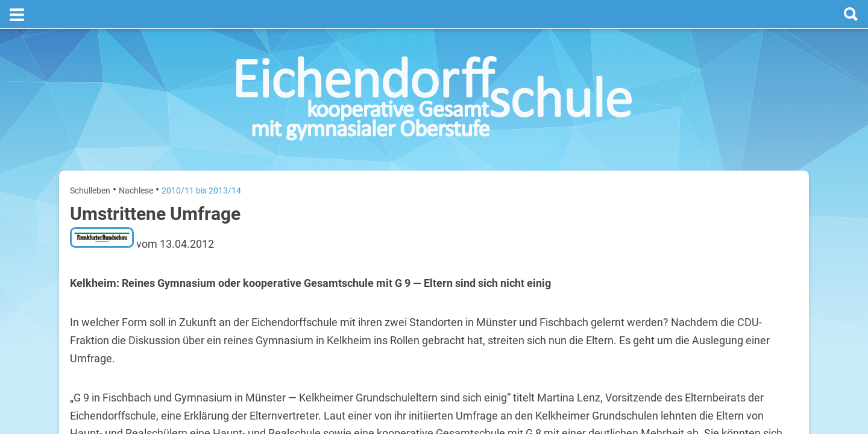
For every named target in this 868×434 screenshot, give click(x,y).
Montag (662, 234)
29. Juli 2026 (778, 311)
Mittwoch (665, 311)
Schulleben (90, 162)
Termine (725, 157)
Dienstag (664, 273)
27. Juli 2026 (778, 234)
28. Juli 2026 (778, 273)
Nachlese (136, 162)
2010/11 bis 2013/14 (201, 162)
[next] (733, 206)
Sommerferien (727, 253)
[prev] (721, 206)
